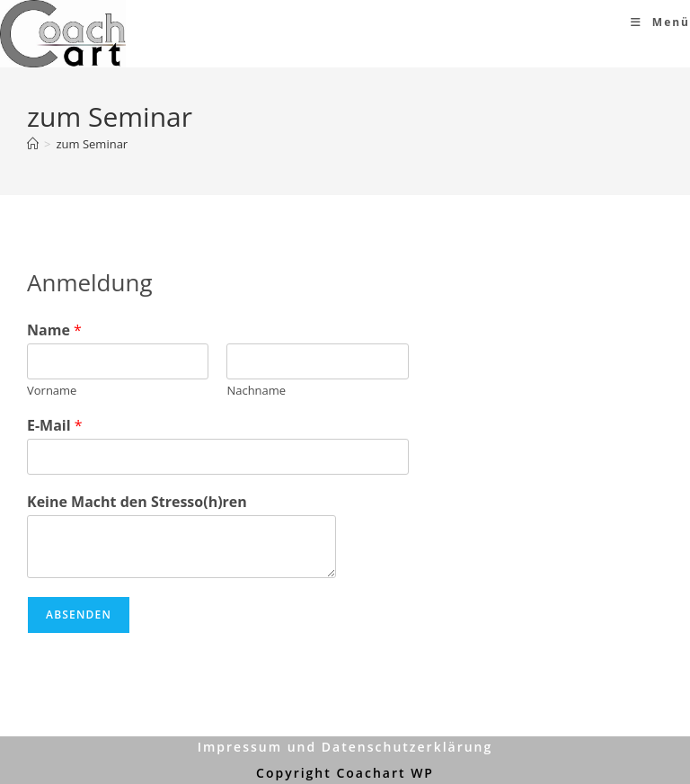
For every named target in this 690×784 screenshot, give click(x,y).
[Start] (33, 144)
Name (54, 330)
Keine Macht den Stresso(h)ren (137, 502)
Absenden (79, 615)
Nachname (256, 391)
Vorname (52, 391)
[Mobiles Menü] (660, 22)
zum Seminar (92, 144)
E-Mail (55, 426)
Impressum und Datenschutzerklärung (345, 747)
